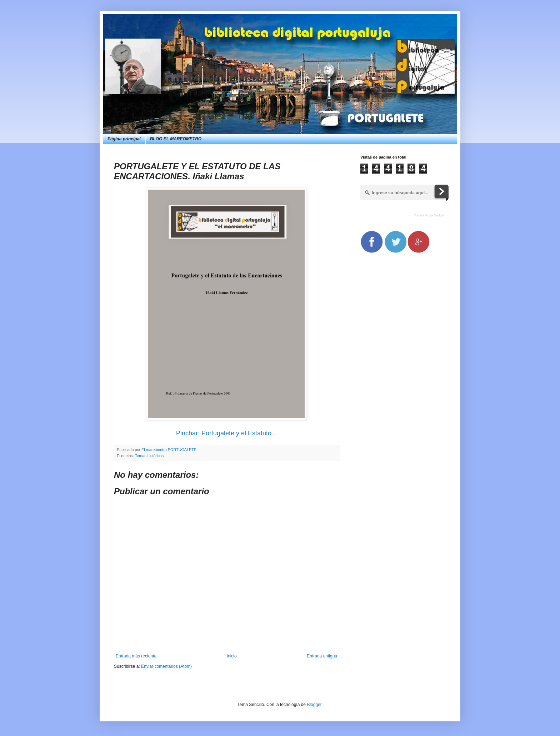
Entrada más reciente (136, 656)
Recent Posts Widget (429, 215)
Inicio (232, 656)
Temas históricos (149, 456)
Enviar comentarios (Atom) (166, 666)
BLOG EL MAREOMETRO (176, 139)
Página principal (124, 139)
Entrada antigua (322, 656)
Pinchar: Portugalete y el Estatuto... (226, 433)
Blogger (314, 705)
